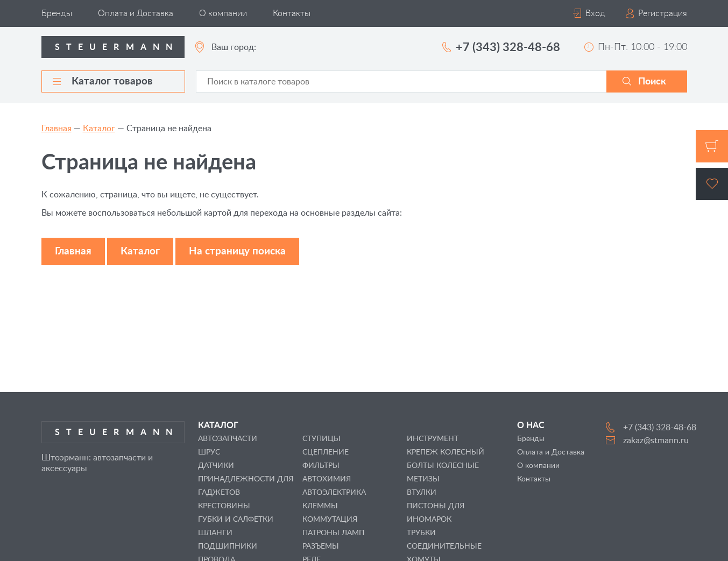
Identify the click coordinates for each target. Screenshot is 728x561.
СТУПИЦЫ (321, 439)
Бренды (57, 13)
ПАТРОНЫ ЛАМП (333, 533)
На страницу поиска (237, 251)
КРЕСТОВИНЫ (224, 506)
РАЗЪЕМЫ (321, 546)
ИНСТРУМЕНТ (433, 439)
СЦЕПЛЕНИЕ (326, 452)
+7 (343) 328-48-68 (508, 47)
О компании (223, 13)
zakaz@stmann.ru (656, 441)
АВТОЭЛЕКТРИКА (334, 493)
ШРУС (209, 452)
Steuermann (117, 47)
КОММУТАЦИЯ (330, 520)
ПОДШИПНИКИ (228, 546)
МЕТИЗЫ (423, 479)
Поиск (652, 82)
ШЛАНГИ (215, 533)
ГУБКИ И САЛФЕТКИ (236, 520)
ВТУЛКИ (422, 493)
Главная (56, 129)
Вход (595, 13)
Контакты (292, 13)
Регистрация (663, 13)
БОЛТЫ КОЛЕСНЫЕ (443, 466)
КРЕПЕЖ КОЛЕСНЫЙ (446, 452)
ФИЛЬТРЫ (321, 466)
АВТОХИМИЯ (327, 479)
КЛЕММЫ (320, 506)
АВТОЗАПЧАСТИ (228, 439)
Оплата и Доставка (136, 13)
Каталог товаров (103, 81)
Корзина (712, 146)
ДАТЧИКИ (216, 466)
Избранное (712, 184)
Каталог (99, 129)
